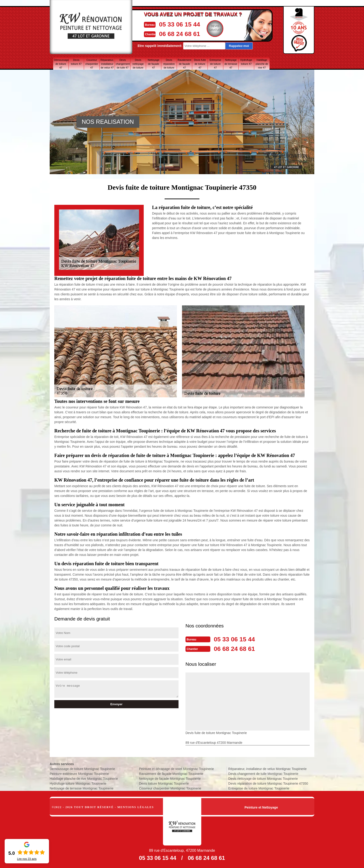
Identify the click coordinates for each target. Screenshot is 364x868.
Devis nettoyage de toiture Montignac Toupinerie (263, 778)
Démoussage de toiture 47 (61, 64)
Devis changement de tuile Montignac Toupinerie (263, 773)
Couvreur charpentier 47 (92, 64)
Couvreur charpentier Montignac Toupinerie (170, 788)
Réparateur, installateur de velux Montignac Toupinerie (267, 768)
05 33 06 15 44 (181, 24)
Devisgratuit (218, 28)
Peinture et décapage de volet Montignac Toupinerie (177, 768)
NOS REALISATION (108, 122)
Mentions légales (136, 807)
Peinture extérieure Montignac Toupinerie (79, 773)
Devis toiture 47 (76, 62)
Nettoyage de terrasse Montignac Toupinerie (81, 788)
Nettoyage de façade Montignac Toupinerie (170, 778)
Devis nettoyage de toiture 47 (138, 64)
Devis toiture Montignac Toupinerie (164, 783)
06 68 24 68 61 (181, 33)
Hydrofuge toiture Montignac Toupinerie (78, 783)
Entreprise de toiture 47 (215, 64)
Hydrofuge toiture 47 (246, 62)
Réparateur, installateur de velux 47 (107, 64)
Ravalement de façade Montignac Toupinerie (171, 773)
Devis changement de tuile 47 (123, 64)
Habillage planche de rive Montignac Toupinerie (84, 778)
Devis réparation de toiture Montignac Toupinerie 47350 (268, 783)
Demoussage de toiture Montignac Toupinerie (82, 768)
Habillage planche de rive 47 (262, 64)
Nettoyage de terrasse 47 (231, 64)
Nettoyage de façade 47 (153, 64)
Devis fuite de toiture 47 (200, 64)
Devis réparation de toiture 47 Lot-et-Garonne (169, 64)
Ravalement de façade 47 (184, 64)
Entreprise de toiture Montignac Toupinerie (259, 788)
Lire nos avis (27, 859)
